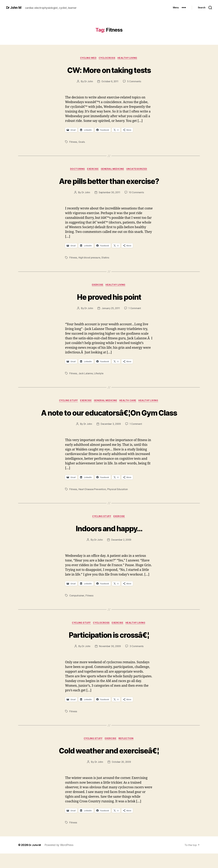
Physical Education (119, 502)
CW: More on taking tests (109, 70)
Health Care (130, 402)
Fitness (73, 142)
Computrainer (77, 609)
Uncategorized (139, 170)
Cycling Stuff (66, 402)
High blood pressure (90, 259)
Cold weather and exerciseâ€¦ (109, 764)
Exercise (92, 170)
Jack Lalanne (86, 375)
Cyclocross (108, 58)
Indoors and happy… (109, 541)
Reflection (128, 753)
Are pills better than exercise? (109, 181)
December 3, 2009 (111, 437)
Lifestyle (99, 375)
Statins (106, 259)
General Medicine (113, 170)
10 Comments (137, 193)
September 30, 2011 (109, 193)
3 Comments (137, 660)
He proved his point (109, 298)
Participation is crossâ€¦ (109, 648)
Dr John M (14, 8)
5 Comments (135, 82)
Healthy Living (129, 58)
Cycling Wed (87, 58)
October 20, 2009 (121, 776)
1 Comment (135, 310)
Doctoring (76, 170)
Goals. (82, 142)
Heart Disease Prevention (93, 502)
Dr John (88, 82)
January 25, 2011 (111, 310)
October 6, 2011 (110, 82)
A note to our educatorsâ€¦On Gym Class (109, 419)
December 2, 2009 (121, 553)
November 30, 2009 (110, 660)
